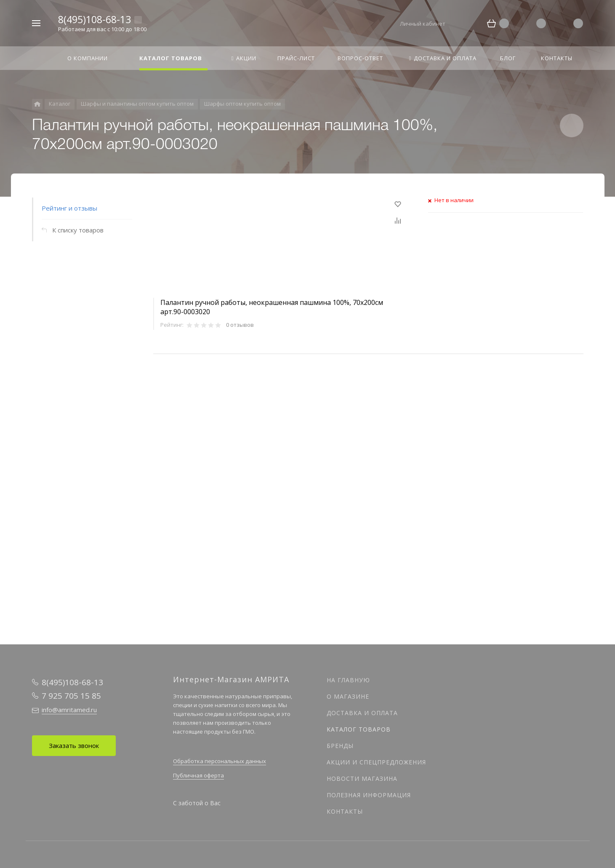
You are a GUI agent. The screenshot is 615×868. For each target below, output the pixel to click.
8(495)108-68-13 (95, 19)
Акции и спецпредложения (376, 762)
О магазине (348, 696)
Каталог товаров (359, 729)
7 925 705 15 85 (71, 696)
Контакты (345, 811)
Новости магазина (362, 779)
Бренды (340, 746)
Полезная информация (369, 795)
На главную (348, 680)
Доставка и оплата (362, 713)
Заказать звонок (74, 745)
